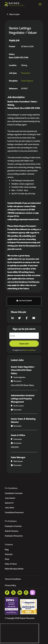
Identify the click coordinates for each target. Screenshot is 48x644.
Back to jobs (15, 14)
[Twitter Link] (13, 593)
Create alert (24, 344)
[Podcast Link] (33, 592)
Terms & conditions (29, 350)
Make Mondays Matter (14, 569)
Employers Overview (13, 526)
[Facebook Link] (7, 593)
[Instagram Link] (26, 593)
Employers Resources (14, 536)
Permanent (26, 73)
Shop (7, 559)
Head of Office (18, 435)
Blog (7, 549)
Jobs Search (10, 498)
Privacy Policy (10, 585)
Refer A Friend (11, 564)
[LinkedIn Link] (20, 593)
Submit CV (9, 503)
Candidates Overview (14, 493)
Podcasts (9, 554)
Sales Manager (18, 457)
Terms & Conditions (13, 579)
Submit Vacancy (12, 531)
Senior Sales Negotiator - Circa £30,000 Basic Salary (23, 370)
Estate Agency (27, 81)
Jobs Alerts (10, 507)
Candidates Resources (14, 512)
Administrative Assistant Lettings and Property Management (23, 398)
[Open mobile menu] (40, 4)
